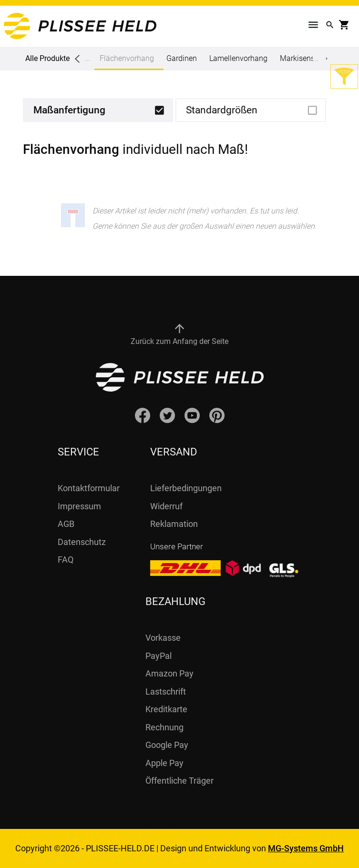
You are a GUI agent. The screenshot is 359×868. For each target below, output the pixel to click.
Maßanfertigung (69, 110)
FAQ (66, 560)
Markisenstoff (303, 58)
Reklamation (174, 524)
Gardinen (182, 58)
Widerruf (166, 506)
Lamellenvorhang (238, 58)
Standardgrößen (222, 110)
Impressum (79, 506)
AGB (66, 524)
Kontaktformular (89, 488)
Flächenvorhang (127, 62)
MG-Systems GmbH (306, 848)
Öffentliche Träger (179, 781)
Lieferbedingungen (186, 488)
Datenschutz (82, 542)
